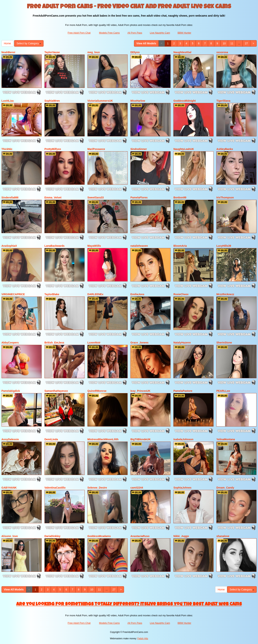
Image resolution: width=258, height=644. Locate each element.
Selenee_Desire (97, 488)
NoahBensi (8, 52)
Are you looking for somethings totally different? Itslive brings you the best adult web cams (129, 604)
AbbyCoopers (10, 343)
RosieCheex (181, 294)
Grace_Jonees (139, 343)
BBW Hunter (184, 33)
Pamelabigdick (11, 391)
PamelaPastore (183, 391)
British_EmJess (54, 343)
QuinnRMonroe (97, 391)
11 (232, 43)
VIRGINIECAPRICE (13, 294)
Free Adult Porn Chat (79, 33)
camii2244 (137, 488)
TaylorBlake (52, 294)
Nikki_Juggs (181, 536)
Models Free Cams (109, 33)
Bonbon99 (180, 198)
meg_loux (94, 52)
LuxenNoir (94, 343)
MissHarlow (138, 101)
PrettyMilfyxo (53, 149)
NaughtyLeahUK (184, 149)
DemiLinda (51, 439)
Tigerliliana (223, 101)
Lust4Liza (8, 101)
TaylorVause (52, 52)
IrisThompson (225, 198)
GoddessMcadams (99, 536)
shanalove (223, 536)
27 (247, 43)
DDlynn (135, 52)
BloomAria (180, 246)
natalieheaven (139, 246)
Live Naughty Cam (160, 33)
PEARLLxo (223, 391)
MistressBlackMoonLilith (103, 439)
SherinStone (224, 343)
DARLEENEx (95, 294)
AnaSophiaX (9, 246)
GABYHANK (9, 488)
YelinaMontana (226, 439)
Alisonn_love (10, 536)
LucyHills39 (224, 246)
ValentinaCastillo (55, 488)
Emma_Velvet (53, 198)
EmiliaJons (137, 294)
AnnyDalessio (10, 439)
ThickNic (7, 149)
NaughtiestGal (182, 52)
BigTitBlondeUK (140, 439)
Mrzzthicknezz (225, 294)
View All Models (146, 43)
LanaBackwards (55, 246)
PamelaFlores (139, 198)
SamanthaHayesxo (56, 391)
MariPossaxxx (96, 149)
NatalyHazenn (182, 343)
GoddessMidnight (185, 101)
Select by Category (29, 43)
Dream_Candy (225, 488)
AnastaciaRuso (140, 536)
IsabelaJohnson (183, 439)
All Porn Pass (135, 33)
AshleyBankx (225, 149)
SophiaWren (52, 101)
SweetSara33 (96, 198)
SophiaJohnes (182, 488)
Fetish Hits (143, 639)
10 (224, 43)
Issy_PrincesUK (140, 391)
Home (7, 43)
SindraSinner (139, 149)
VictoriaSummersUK (100, 101)
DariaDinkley (52, 536)
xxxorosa (222, 52)
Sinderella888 (10, 198)
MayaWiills (94, 246)
